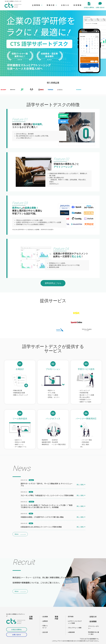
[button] (37, 5)
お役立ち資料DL (17, 629)
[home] (13, 5)
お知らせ (65, 5)
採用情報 (78, 5)
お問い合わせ (17, 635)
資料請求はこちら (53, 283)
